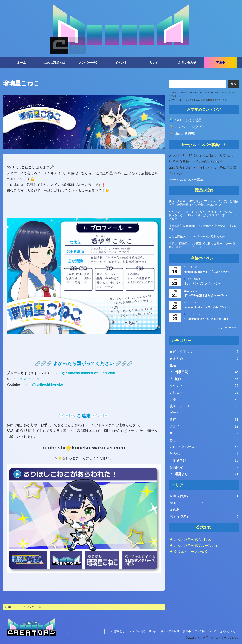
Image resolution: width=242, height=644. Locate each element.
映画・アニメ (204, 406)
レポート (204, 399)
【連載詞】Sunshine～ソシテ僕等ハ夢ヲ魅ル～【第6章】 (202, 227)
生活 (204, 365)
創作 (206, 379)
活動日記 (206, 372)
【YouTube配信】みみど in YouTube (206, 295)
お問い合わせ (228, 631)
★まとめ (204, 358)
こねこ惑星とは (116, 631)
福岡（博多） (204, 517)
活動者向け (204, 460)
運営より (206, 474)
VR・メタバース (204, 447)
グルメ (204, 426)
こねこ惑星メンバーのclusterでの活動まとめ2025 (200, 236)
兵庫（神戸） (204, 496)
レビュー (204, 392)
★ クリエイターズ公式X (188, 552)
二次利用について (205, 631)
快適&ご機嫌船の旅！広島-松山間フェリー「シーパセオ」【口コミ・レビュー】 (203, 245)
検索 (234, 84)
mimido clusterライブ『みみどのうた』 (208, 272)
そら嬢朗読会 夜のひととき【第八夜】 (206, 319)
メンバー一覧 (137, 631)
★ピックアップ (204, 352)
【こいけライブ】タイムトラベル (203, 283)
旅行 (204, 420)
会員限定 (204, 467)
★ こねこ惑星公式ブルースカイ (194, 546)
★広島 (204, 510)
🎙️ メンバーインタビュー (189, 127)
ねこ (204, 440)
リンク (153, 631)
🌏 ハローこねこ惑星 (186, 120)
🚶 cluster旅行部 (182, 134)
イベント (204, 386)
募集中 (187, 631)
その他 (204, 454)
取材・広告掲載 (170, 631)
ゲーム (204, 413)
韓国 (204, 503)
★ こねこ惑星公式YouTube (190, 539)
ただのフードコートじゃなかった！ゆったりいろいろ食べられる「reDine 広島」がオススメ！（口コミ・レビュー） (203, 215)
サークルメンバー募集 (187, 180)
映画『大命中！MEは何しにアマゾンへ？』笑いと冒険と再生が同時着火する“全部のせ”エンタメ (203, 203)
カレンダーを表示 (229, 328)
